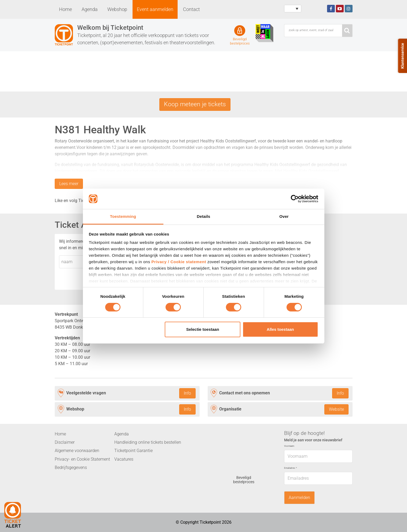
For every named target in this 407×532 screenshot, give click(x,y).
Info (187, 393)
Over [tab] (284, 216)
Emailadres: (290, 468)
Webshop (117, 9)
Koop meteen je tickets (195, 104)
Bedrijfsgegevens (71, 468)
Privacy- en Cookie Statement (82, 459)
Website (336, 410)
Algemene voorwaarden (77, 451)
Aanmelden (299, 498)
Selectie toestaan (203, 329)
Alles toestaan (280, 329)
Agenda (90, 9)
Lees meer (69, 184)
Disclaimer (65, 443)
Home (65, 9)
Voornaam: (289, 446)
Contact (191, 9)
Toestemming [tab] (123, 216)
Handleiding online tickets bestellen (148, 443)
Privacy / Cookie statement (179, 262)
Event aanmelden (155, 9)
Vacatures (124, 459)
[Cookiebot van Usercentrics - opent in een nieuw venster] (295, 199)
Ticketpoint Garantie (133, 451)
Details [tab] (204, 216)
